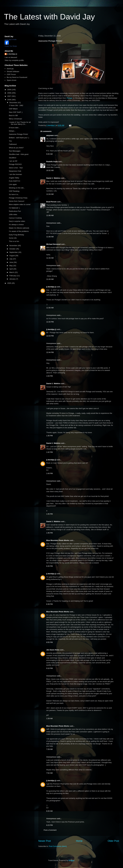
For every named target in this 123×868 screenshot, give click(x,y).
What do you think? (16, 148)
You (10, 141)
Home (79, 841)
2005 (9, 283)
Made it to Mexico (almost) (19, 228)
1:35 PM (49, 436)
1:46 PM (49, 533)
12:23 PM (50, 336)
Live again (13, 184)
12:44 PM (50, 352)
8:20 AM (49, 811)
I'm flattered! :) (14, 208)
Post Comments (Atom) (58, 846)
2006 (9, 100)
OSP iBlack (13, 109)
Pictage (69, 98)
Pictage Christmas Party (18, 198)
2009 (9, 90)
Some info (13, 238)
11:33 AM (50, 258)
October (13, 249)
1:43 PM (49, 473)
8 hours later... (14, 128)
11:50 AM (50, 308)
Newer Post (45, 841)
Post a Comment (50, 830)
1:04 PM (49, 376)
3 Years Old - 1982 (16, 105)
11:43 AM (50, 279)
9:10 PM (49, 668)
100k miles (13, 214)
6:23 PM (49, 825)
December (14, 103)
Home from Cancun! (17, 201)
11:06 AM (50, 215)
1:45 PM (49, 514)
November (14, 246)
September (14, 252)
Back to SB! (13, 115)
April (11, 269)
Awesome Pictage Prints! (18, 134)
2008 (9, 93)
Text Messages (15, 151)
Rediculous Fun (15, 211)
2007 (9, 96)
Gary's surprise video (17, 221)
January (13, 279)
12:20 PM (50, 322)
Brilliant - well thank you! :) (19, 138)
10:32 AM (50, 170)
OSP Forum (11, 74)
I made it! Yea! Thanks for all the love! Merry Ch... (20, 123)
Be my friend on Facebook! (17, 77)
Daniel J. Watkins (53, 178)
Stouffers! (12, 158)
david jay (10, 69)
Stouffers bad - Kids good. (19, 154)
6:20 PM (49, 566)
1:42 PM (49, 452)
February (13, 276)
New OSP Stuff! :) (16, 112)
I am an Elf (13, 161)
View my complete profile (14, 60)
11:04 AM (50, 194)
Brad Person (51, 202)
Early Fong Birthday (16, 235)
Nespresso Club (15, 171)
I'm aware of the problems (19, 231)
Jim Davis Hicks (53, 650)
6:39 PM (49, 604)
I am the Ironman (15, 174)
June (12, 262)
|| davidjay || (51, 287)
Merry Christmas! (15, 119)
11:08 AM (50, 237)
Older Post (113, 841)
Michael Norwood (53, 244)
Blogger (72, 860)
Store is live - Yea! (16, 168)
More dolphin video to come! (20, 204)
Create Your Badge (11, 46)
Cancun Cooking (15, 218)
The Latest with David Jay (49, 17)
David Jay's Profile (11, 39)
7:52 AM (49, 773)
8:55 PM (49, 642)
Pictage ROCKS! (15, 164)
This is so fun (14, 241)
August (12, 256)
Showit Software (13, 71)
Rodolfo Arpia (52, 162)
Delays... (12, 131)
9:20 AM (49, 154)
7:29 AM (49, 749)
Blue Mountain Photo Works (58, 540)
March (12, 272)
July (11, 259)
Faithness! (13, 144)
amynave (50, 135)
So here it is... (14, 194)
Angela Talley (14, 178)
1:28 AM (49, 718)
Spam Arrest (12, 80)
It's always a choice (16, 225)
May (11, 266)
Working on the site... (17, 188)
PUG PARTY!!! (14, 181)
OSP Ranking (14, 191)
